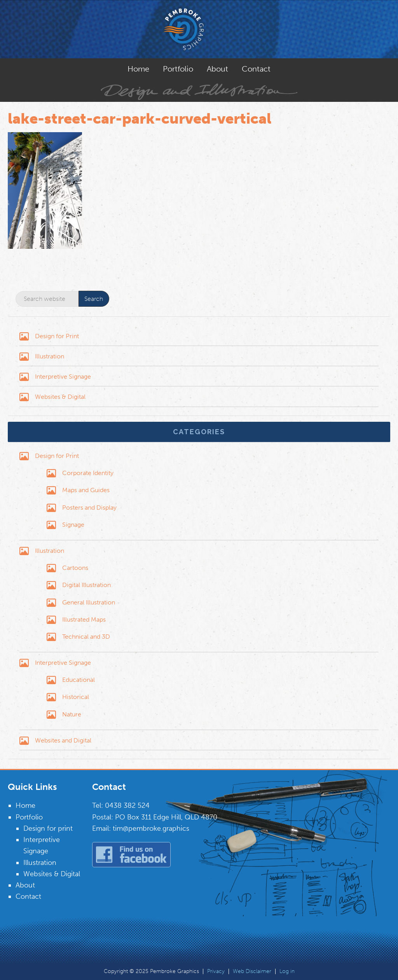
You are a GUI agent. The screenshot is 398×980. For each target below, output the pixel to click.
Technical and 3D (86, 637)
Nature (72, 714)
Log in (287, 971)
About (25, 885)
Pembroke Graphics (199, 29)
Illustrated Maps (84, 619)
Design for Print (57, 336)
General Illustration (89, 602)
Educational (79, 680)
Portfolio (29, 817)
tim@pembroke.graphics (151, 828)
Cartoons (75, 568)
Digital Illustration (86, 585)
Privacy (216, 971)
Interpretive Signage (63, 376)
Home (25, 805)
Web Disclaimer (252, 971)
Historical (76, 697)
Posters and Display (89, 507)
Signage (73, 525)
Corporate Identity (88, 473)
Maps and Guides (86, 490)
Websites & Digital (60, 397)
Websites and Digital (63, 740)
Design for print (48, 828)
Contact (28, 896)
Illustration (50, 356)
